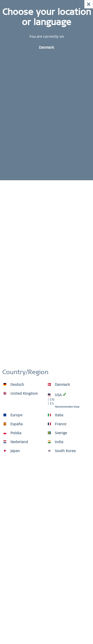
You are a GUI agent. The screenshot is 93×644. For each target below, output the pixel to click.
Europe (13, 415)
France (57, 424)
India (56, 442)
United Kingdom (21, 394)
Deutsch (14, 385)
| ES (51, 403)
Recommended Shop (67, 407)
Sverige (57, 433)
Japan (12, 451)
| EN (51, 399)
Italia (56, 415)
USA (57, 395)
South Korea (62, 451)
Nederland (16, 442)
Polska (12, 433)
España (13, 424)
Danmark (59, 385)
